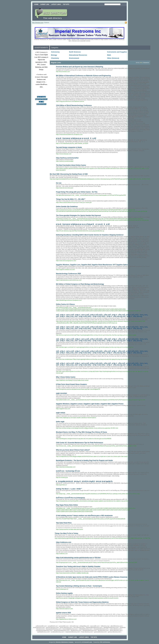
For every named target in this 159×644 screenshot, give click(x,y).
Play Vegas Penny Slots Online (67, 505)
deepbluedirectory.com (89, 630)
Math (109, 55)
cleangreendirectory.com (101, 629)
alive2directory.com (116, 626)
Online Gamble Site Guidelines (67, 207)
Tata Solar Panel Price (64, 523)
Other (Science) (113, 58)
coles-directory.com (116, 629)
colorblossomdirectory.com (44, 630)
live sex (59, 183)
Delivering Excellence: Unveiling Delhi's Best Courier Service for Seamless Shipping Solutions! (90, 235)
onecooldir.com (95, 626)
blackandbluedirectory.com (94, 627)
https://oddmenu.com (64, 542)
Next (61, 622)
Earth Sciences (75, 52)
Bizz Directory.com (38, 23)
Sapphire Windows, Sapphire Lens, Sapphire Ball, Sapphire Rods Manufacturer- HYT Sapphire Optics (92, 265)
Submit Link (45, 4)
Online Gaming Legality (64, 593)
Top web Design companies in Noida (69, 147)
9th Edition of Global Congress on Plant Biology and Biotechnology (80, 284)
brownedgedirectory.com (70, 629)
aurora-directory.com (52, 627)
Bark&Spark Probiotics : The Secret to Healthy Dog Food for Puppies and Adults (84, 460)
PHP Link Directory (105, 642)
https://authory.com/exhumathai (67, 158)
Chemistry (55, 58)
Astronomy (55, 52)
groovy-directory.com (114, 632)
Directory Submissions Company (65, 642)
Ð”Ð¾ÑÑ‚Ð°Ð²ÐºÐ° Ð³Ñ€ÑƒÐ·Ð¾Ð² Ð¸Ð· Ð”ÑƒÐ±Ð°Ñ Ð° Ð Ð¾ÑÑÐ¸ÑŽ (83, 224)
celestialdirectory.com (85, 629)
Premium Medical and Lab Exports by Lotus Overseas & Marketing (80, 67)
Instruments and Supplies (117, 52)
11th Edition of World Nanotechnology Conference (74, 105)
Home (36, 4)
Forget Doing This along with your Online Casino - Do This (77, 192)
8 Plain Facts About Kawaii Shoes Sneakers (71, 384)
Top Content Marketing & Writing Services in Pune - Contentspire (79, 586)
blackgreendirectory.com (111, 627)
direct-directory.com (116, 630)
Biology (54, 55)
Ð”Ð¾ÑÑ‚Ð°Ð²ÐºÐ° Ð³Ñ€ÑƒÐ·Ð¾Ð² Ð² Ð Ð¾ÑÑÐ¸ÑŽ (76, 138)
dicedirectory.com (103, 630)
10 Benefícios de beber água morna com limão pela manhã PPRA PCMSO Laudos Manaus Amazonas (92, 577)
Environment (74, 58)
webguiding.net (84, 626)
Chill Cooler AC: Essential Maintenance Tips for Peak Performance (80, 443)
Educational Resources (78, 55)
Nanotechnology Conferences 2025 (68, 274)
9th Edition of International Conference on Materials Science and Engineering (83, 76)
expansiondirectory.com (72, 632)
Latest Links (56, 4)
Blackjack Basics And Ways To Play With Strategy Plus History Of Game (81, 432)
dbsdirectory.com (76, 630)
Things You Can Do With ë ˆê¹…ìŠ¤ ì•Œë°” (71, 199)
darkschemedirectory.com (62, 630)
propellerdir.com (53, 626)
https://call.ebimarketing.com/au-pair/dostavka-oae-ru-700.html (78, 558)
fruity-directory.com (87, 632)
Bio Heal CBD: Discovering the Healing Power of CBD (69, 174)
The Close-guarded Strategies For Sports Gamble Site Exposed (78, 215)
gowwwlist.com (64, 626)
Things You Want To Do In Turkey (67, 533)
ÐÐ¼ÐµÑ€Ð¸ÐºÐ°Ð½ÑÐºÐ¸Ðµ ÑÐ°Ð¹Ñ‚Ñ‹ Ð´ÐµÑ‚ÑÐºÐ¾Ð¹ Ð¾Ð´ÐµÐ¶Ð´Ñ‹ (84, 482)
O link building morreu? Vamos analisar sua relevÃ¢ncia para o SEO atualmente (84, 516)
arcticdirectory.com (39, 627)
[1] (56, 622)
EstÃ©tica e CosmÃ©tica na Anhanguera (70, 498)
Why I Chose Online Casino (66, 377)
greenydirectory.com (100, 632)
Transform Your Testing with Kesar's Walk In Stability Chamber (78, 567)
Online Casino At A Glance (65, 304)
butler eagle (60, 422)
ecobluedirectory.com (57, 632)
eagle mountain (61, 393)
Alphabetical (146, 63)
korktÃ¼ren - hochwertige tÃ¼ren (68, 471)
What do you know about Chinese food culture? (73, 450)
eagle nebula (61, 413)
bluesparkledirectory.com (53, 629)
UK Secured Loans (87, 642)
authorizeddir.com (41, 626)
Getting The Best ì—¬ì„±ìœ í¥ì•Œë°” (69, 489)
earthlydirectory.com (43, 632)
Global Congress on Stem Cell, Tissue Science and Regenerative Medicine (82, 602)
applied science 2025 (63, 613)
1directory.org (105, 626)
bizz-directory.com (79, 627)
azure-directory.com (66, 627)
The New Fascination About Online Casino (71, 165)
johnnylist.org (74, 626)
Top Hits (66, 4)
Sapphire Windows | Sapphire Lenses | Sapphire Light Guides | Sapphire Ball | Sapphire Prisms (90, 404)
